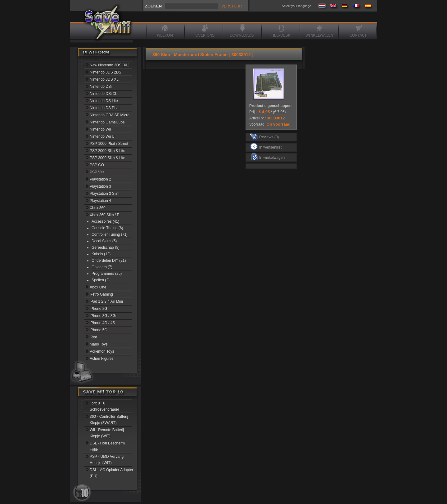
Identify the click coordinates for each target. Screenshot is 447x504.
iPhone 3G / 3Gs (104, 316)
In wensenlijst (266, 147)
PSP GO (97, 165)
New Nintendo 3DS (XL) (110, 65)
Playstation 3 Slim (104, 194)
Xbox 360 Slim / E (104, 215)
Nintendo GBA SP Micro (110, 115)
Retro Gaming (101, 294)
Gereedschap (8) (106, 248)
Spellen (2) (101, 280)
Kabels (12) (101, 254)
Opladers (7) (102, 267)
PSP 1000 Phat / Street (109, 144)
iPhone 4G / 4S (102, 323)
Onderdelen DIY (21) (109, 261)
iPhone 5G (99, 330)
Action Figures (102, 359)
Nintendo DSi (101, 87)
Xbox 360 (98, 208)
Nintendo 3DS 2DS (105, 72)
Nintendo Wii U (102, 136)
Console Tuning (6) (107, 228)
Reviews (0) (264, 136)
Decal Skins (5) (104, 241)
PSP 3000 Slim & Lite (108, 158)
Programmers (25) (107, 274)
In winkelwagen (268, 157)
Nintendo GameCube (107, 122)
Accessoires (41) (105, 221)
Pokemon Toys (102, 351)
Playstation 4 (100, 201)
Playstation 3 (100, 186)
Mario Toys (99, 344)
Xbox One (98, 287)
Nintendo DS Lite (104, 101)
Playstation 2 (100, 179)
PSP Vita (97, 172)
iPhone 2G (99, 309)
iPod (93, 337)
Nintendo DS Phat (105, 108)
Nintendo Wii (100, 129)
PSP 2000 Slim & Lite (108, 151)
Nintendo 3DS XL (104, 79)
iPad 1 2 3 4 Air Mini (106, 301)
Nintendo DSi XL (104, 94)
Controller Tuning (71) (110, 234)
